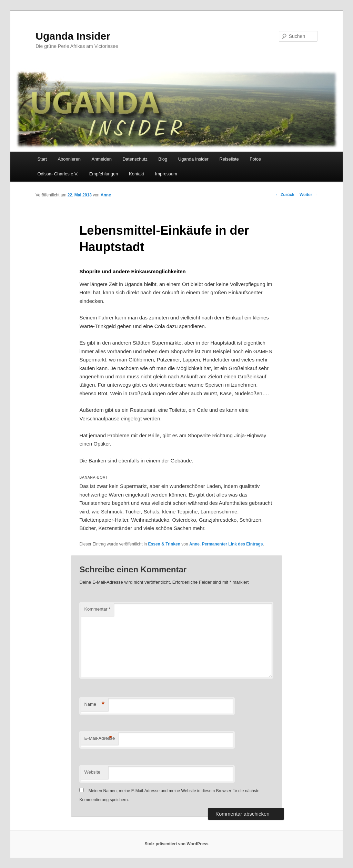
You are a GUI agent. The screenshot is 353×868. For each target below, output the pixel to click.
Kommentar (97, 609)
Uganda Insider (73, 36)
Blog (163, 159)
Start (42, 159)
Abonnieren (69, 159)
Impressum (166, 174)
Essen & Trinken (164, 544)
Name (94, 704)
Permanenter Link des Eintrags (233, 544)
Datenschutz (135, 159)
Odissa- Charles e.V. (58, 174)
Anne (106, 195)
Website (92, 772)
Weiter (309, 195)
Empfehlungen (104, 174)
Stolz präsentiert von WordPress (176, 844)
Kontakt (137, 174)
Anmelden (102, 159)
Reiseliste (229, 159)
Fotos (255, 159)
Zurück (285, 195)
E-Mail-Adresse (99, 739)
